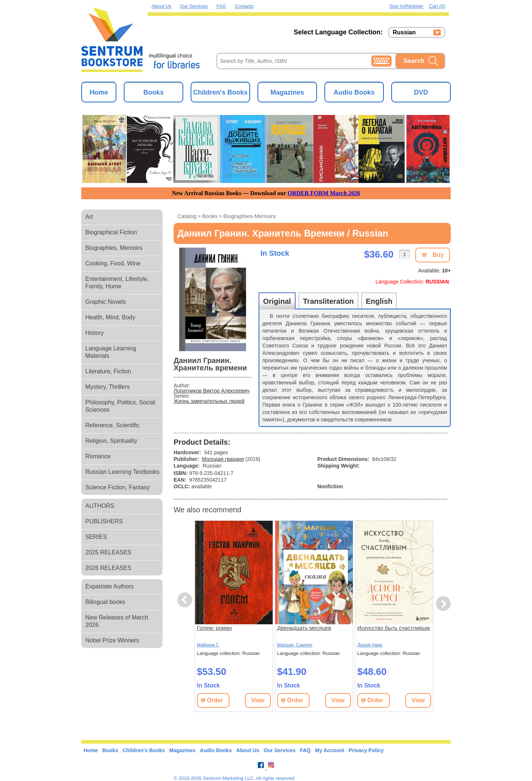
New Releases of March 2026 (117, 621)
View (258, 700)
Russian (404, 33)
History (95, 333)
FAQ (221, 6)
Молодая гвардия (223, 459)
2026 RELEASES (108, 568)
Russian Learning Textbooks (122, 472)
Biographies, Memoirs (114, 248)
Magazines (287, 92)
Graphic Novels (105, 302)
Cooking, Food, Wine (113, 263)
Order (215, 700)
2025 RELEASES (108, 552)
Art (89, 217)
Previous (186, 600)
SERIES (96, 537)
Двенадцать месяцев (304, 628)
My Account (330, 750)
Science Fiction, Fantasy (117, 487)
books (210, 216)
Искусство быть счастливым (393, 628)
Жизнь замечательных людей (209, 401)
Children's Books (220, 92)
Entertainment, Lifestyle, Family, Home (117, 283)
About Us (161, 6)
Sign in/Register (406, 6)
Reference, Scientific (112, 425)
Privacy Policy (366, 750)
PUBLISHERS (104, 521)
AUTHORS (100, 506)
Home (99, 92)
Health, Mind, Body (110, 317)
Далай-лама (370, 645)
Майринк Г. (208, 645)
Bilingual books (105, 602)
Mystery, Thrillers (108, 387)
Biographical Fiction (111, 232)
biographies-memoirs (250, 216)
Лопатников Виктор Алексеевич (212, 391)
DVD (421, 92)
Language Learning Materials (111, 352)
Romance (98, 456)
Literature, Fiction (108, 371)
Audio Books (354, 92)
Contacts (244, 6)
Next (443, 604)
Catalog (187, 216)
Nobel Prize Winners (112, 640)
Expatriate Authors (110, 586)
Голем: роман (214, 628)
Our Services (194, 6)
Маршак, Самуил (295, 645)
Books (154, 92)
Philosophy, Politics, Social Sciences (120, 406)
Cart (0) (437, 6)
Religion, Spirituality (111, 441)
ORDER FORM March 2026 (324, 193)
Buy (438, 255)
